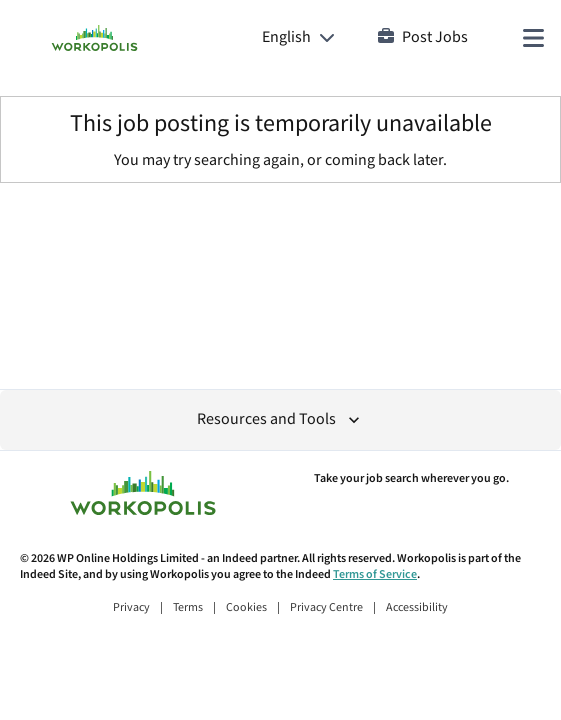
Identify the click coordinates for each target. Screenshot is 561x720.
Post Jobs (423, 37)
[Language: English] (298, 38)
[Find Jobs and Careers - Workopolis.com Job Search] (94, 38)
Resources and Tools (280, 419)
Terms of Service (375, 574)
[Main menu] (533, 38)
